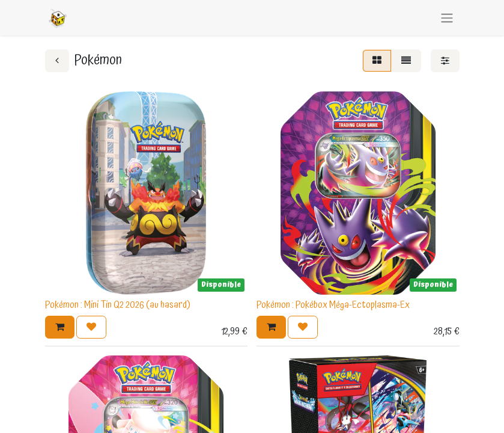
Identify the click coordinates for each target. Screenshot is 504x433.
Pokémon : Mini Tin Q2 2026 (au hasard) (118, 305)
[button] (60, 327)
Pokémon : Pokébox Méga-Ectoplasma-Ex (333, 305)
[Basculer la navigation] (447, 18)
